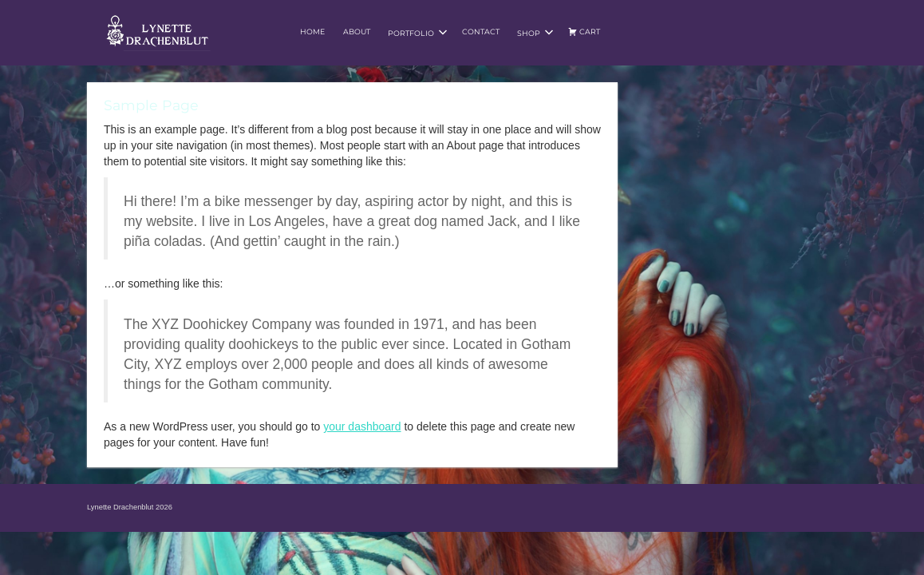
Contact (481, 32)
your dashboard (362, 426)
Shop (535, 33)
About (357, 32)
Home (312, 32)
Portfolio (418, 33)
